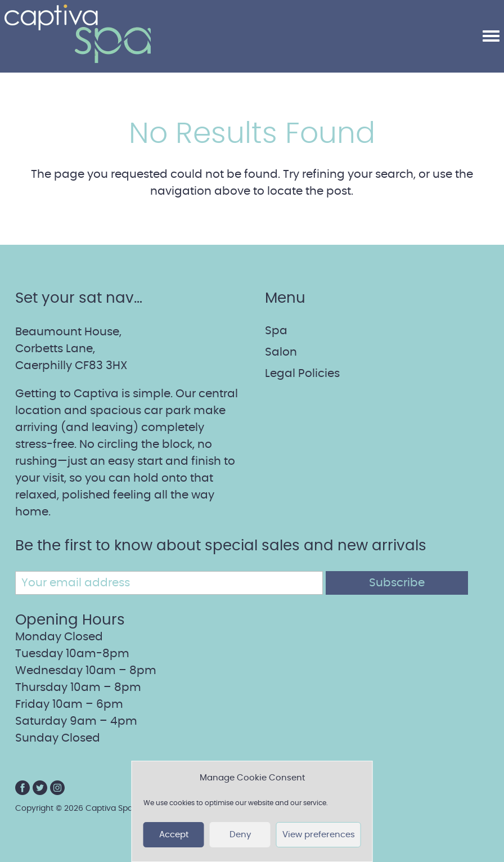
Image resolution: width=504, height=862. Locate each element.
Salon (281, 352)
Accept (174, 835)
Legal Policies (302, 374)
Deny (240, 835)
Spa (276, 331)
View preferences (319, 835)
